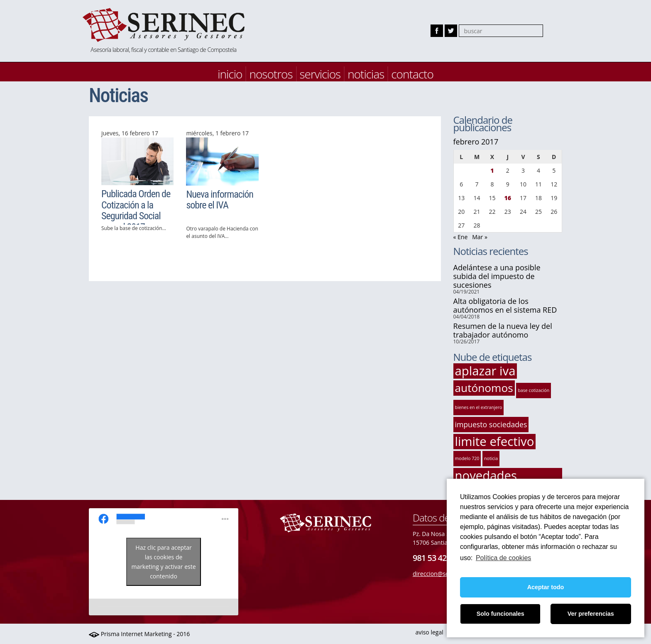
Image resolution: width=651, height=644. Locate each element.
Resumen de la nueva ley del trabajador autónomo (503, 330)
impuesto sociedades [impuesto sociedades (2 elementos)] (491, 424)
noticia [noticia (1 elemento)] (491, 458)
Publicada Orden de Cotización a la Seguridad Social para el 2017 (136, 210)
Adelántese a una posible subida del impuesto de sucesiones (497, 276)
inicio (230, 74)
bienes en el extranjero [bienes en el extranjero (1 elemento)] (479, 407)
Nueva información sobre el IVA (220, 200)
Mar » (480, 237)
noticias (366, 74)
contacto (412, 74)
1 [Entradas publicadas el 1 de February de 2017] (492, 170)
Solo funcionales (500, 614)
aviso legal (429, 632)
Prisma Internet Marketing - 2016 (139, 634)
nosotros (271, 74)
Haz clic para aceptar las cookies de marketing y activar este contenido (163, 562)
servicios (320, 74)
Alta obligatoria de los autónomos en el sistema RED (505, 305)
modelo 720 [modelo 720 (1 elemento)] (467, 458)
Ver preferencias (591, 614)
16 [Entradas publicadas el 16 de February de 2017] (508, 198)
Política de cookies (503, 558)
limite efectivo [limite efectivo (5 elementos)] (495, 442)
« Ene (461, 237)
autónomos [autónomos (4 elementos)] (484, 388)
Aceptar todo (546, 587)
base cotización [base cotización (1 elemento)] (534, 390)
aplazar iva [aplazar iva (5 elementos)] (485, 371)
